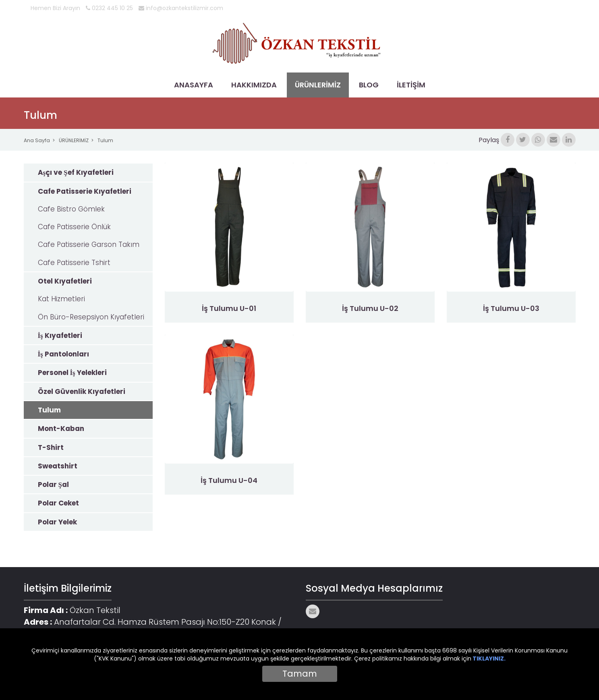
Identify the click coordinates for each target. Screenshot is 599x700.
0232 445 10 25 (109, 8)
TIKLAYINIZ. (489, 659)
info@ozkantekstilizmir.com (181, 8)
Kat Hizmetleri (61, 299)
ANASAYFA (194, 85)
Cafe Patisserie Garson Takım (89, 244)
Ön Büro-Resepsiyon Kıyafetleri (91, 317)
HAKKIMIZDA (254, 85)
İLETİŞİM (411, 85)
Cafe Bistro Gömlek (71, 209)
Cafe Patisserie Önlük (74, 227)
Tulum (105, 140)
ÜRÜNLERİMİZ (318, 85)
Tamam (300, 674)
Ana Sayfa (37, 140)
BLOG (369, 85)
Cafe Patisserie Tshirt (74, 263)
